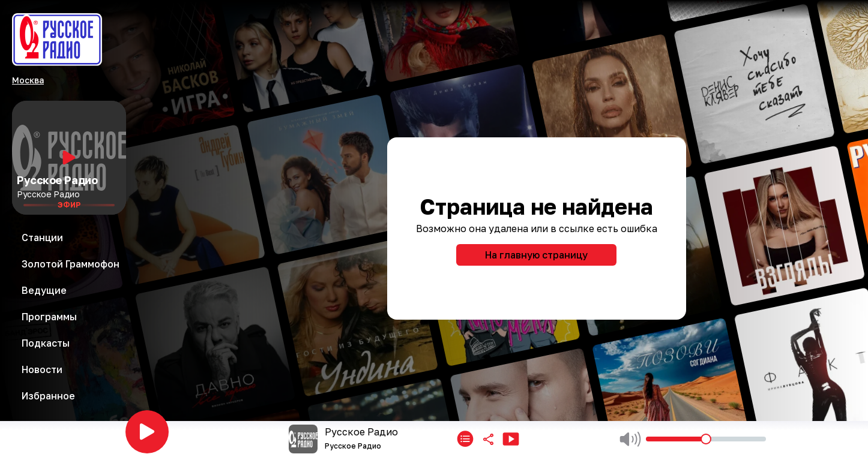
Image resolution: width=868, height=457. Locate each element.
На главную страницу (536, 255)
